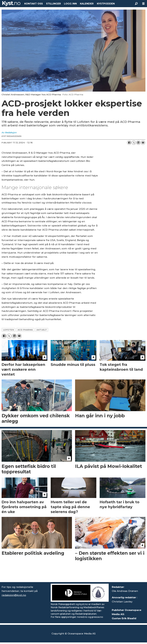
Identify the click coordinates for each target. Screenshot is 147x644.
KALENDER (87, 4)
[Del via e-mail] (143, 143)
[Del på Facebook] (129, 143)
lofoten (9, 330)
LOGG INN (70, 4)
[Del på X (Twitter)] (134, 143)
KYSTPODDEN (106, 4)
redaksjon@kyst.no (14, 595)
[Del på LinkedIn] (138, 143)
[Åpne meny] (143, 4)
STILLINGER (53, 4)
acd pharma (25, 330)
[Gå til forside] (11, 4)
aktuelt (42, 330)
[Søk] (136, 4)
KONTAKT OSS (34, 4)
